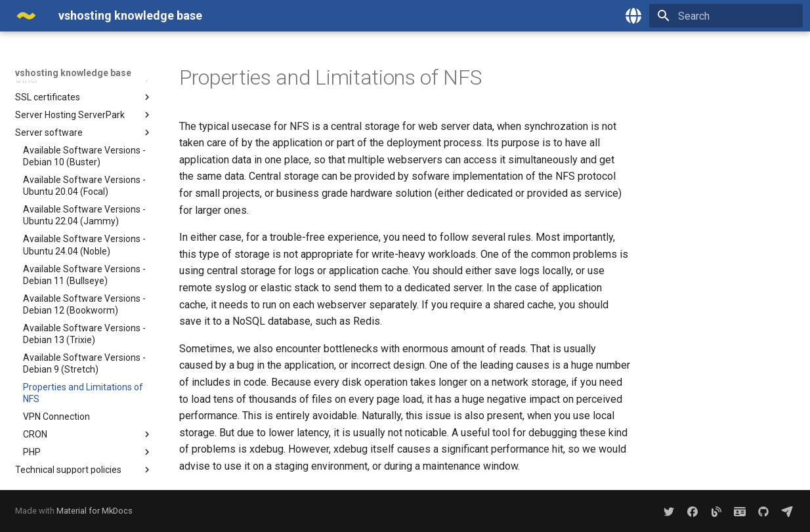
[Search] (726, 16)
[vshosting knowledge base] (26, 16)
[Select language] (633, 16)
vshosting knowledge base (73, 73)
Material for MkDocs (95, 511)
